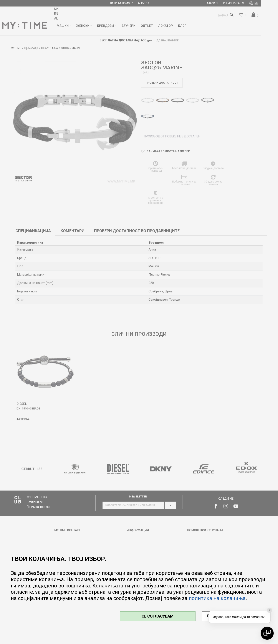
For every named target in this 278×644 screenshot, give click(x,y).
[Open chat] (267, 633)
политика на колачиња (217, 598)
